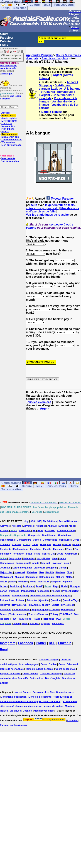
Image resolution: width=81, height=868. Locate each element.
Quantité (44, 600)
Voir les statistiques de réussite (47, 215)
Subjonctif (6, 610)
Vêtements (58, 623)
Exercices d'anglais (55, 58)
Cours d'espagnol (29, 664)
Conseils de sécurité (40, 697)
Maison (62, 568)
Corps (76, 540)
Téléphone (48, 619)
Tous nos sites (11, 489)
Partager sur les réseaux (13, 725)
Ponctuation (28, 591)
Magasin (52, 568)
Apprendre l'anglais (39, 55)
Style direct (67, 605)
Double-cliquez (51, 112)
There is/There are (38, 614)
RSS (52, 643)
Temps (4, 614)
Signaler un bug (10, 137)
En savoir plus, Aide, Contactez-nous (53, 692)
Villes (25, 623)
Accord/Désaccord (69, 521)
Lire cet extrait (9, 121)
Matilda (50, 572)
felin (34, 205)
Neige (12, 582)
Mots (70, 572)
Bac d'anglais (52, 678)
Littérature (40, 568)
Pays (56, 586)
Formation (19, 554)
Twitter (41, 643)
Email (4, 649)
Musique (20, 577)
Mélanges (32, 577)
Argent (58, 75)
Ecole (76, 544)
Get (53, 554)
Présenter (32, 600)
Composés (34, 535)
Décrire (67, 544)
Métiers (60, 577)
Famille (47, 549)
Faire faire (36, 549)
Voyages (45, 623)
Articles (4, 530)
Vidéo (16, 623)
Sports (56, 605)
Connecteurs (24, 540)
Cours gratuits (11, 483)
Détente (5, 41)
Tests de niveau (18, 614)
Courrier (17, 544)
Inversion (57, 563)
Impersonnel (23, 563)
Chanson (50, 530)
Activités (5, 526)
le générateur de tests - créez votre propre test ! (51, 207)
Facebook (26, 643)
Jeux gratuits (8, 158)
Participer (7, 38)
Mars (42, 572)
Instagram (8, 643)
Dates (35, 544)
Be (34, 530)
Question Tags (71, 600)
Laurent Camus (22, 692)
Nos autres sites (10, 161)
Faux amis (59, 549)
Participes (15, 586)
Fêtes (37, 554)
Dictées (57, 544)
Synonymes (67, 610)
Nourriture (44, 582)
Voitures (34, 623)
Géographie (15, 558)
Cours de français (49, 660)
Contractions (50, 540)
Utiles (4, 45)
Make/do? (20, 572)
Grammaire (71, 554)
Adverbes (29, 526)
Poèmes (56, 591)
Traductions (25, 619)
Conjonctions (7, 540)
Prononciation (20, 596)
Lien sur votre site (11, 145)
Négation (56, 582)
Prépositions (7, 600)
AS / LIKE (36, 521)
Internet (46, 563)
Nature (4, 582)
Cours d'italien (48, 664)
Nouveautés (8, 126)
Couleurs (5, 544)
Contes (37, 540)
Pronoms (5, 596)
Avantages (7, 74)
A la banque (72, 89)
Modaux (61, 572)
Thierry (54, 614)
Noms (33, 582)
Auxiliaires (25, 530)
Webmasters (8, 142)
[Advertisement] (53, 444)
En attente (6, 549)
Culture (35, 5)
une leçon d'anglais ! (10, 97)
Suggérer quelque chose (45, 610)
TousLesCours (64, 5)
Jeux (47, 5)
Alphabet (41, 526)
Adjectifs (17, 526)
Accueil (5, 113)
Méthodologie (46, 577)
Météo (69, 577)
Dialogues (46, 544)
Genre (45, 554)
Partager (68, 199)
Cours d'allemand (68, 664)
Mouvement (6, 577)
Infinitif (35, 563)
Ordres (4, 586)
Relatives (5, 605)
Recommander (9, 134)
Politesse (14, 591)
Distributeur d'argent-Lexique (55, 87)
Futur (29, 554)
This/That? (66, 614)
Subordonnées (21, 610)
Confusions (65, 535)
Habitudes (29, 558)
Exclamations (21, 549)
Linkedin (65, 643)
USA (59, 619)
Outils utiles (36, 678)
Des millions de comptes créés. (9, 66)
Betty (40, 530)
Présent (20, 600)
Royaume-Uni (20, 605)
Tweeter (56, 199)
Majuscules (6, 572)
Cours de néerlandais (12, 669)
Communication (66, 530)
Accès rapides (9, 118)
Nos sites (20, 8)
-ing (26, 521)
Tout (14, 619)
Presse (5, 132)
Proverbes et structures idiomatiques (50, 596)
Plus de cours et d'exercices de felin (52, 210)
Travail (37, 619)
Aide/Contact (8, 115)
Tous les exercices (39, 402)
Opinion (68, 582)
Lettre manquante (22, 568)
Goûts (60, 554)
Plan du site (8, 129)
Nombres (23, 582)
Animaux (52, 526)
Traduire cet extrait (12, 140)
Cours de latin (30, 674)
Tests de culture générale (40, 669)
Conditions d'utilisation (14, 697)
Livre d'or (7, 123)
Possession (43, 591)
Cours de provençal (51, 674)
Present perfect (71, 591)
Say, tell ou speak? (40, 605)
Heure (63, 558)
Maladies (32, 572)
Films (70, 549)
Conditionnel (49, 535)
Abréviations (50, 521)
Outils (5, 8)
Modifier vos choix (44, 711)
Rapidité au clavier (10, 674)
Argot (72, 526)
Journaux (5, 568)
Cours (4, 34)
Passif (39, 586)
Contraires (65, 540)
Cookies (27, 711)
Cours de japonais (66, 669)
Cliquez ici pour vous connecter (11, 57)
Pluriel (64, 586)
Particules (28, 586)
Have (55, 558)
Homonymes (7, 563)
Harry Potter (43, 558)
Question (56, 600)
